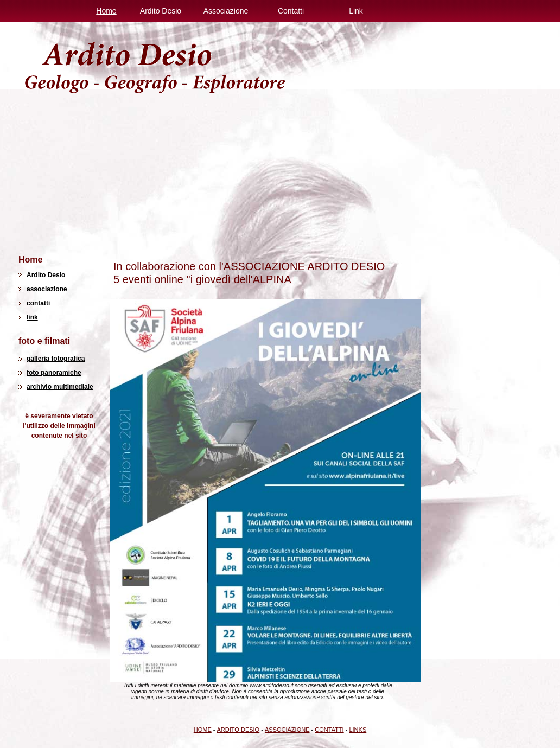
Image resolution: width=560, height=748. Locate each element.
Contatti (291, 11)
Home (106, 11)
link (32, 317)
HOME (203, 730)
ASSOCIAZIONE (287, 730)
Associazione (226, 11)
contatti (38, 303)
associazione (47, 289)
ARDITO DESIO (238, 730)
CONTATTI (329, 730)
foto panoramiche (54, 373)
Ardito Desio (161, 11)
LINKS (358, 730)
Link (356, 11)
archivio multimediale (60, 387)
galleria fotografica (56, 359)
